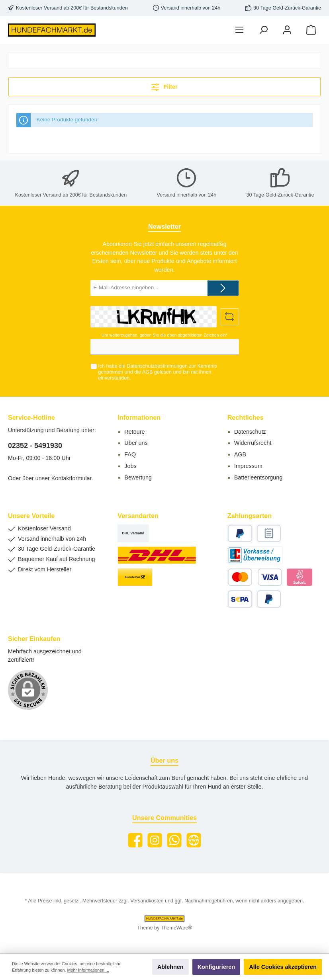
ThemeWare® (176, 928)
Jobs (130, 466)
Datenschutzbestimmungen (157, 366)
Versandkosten (147, 901)
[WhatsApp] (174, 840)
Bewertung (138, 477)
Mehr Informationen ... (88, 970)
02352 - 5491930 (35, 446)
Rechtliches (246, 417)
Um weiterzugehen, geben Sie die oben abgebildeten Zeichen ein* (164, 335)
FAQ (130, 454)
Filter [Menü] (164, 85)
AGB (148, 372)
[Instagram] (155, 840)
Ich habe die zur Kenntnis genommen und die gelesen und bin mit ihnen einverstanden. (157, 372)
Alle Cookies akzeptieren (283, 967)
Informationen (139, 417)
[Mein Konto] (287, 30)
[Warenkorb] (311, 30)
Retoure (134, 432)
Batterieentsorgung (258, 477)
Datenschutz (250, 432)
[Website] (194, 840)
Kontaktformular (71, 478)
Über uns (136, 443)
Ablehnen (170, 967)
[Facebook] (135, 840)
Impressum (248, 466)
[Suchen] (263, 30)
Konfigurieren (216, 967)
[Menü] (239, 30)
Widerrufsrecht (253, 443)
